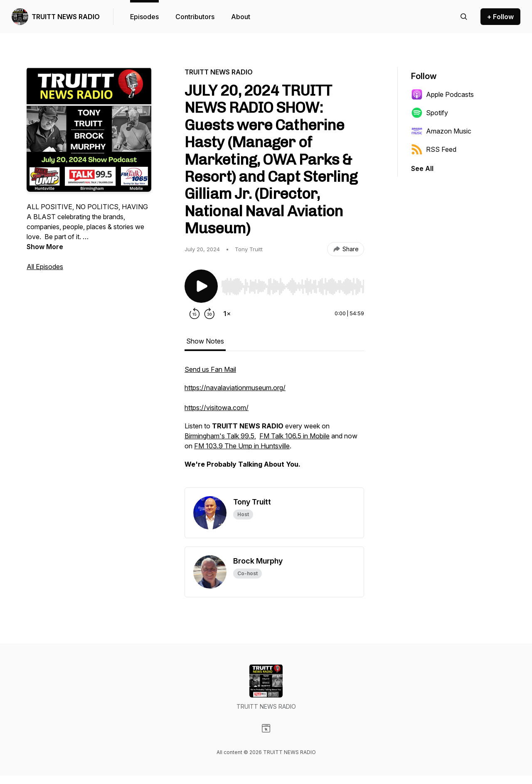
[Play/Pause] (201, 286)
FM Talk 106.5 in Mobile (294, 436)
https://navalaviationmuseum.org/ (235, 388)
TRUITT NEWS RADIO (66, 17)
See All (422, 168)
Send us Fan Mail (210, 369)
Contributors (195, 17)
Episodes (144, 17)
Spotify (430, 113)
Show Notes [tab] (205, 341)
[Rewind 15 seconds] (195, 314)
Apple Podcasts (442, 94)
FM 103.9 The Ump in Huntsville (242, 446)
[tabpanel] (274, 426)
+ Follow (500, 17)
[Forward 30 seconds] (209, 314)
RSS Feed (434, 149)
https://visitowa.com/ (217, 408)
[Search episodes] (464, 17)
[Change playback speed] (227, 314)
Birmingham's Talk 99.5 (219, 436)
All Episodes (45, 267)
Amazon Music (441, 131)
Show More (45, 247)
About (241, 17)
